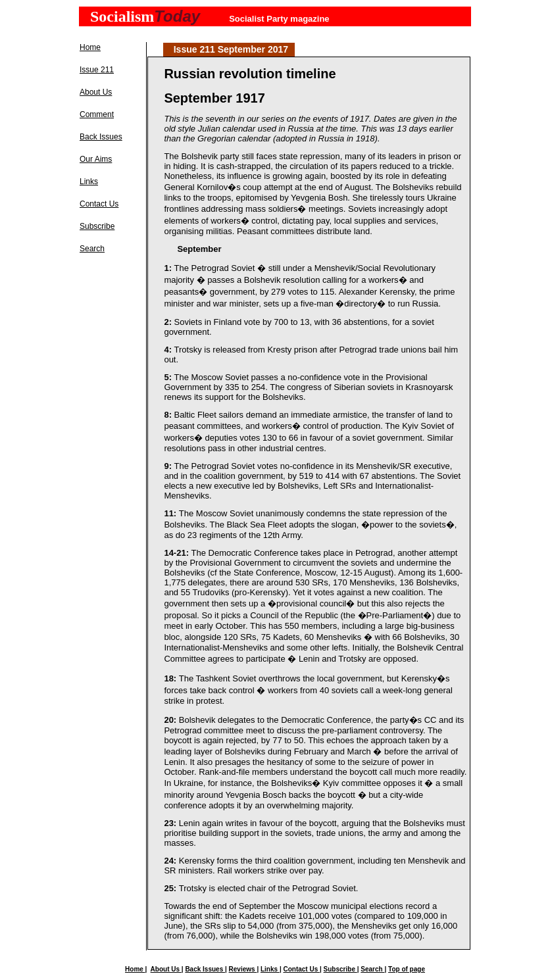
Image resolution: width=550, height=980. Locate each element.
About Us (96, 92)
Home (90, 47)
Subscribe (97, 226)
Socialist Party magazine (279, 19)
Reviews (243, 969)
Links (89, 182)
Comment (97, 114)
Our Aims (96, 159)
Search (92, 249)
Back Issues (101, 137)
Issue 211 (97, 70)
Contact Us (99, 204)
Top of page (407, 969)
